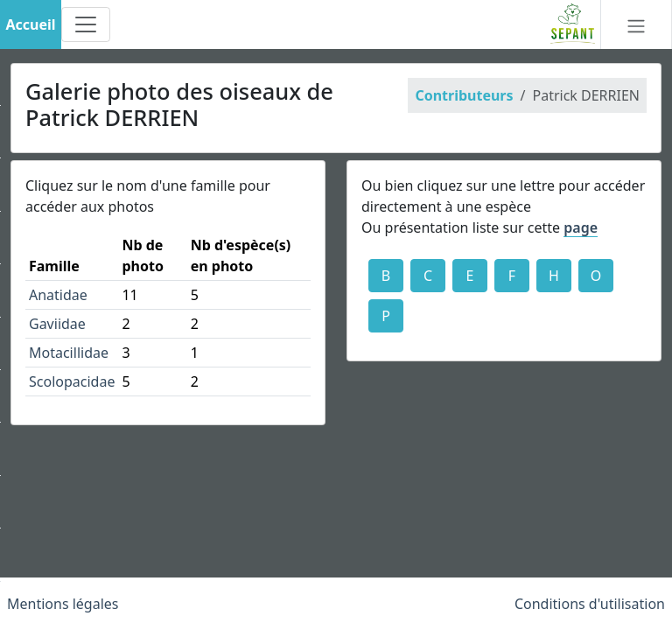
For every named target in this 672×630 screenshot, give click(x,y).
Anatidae (58, 295)
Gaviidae (57, 324)
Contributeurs (464, 95)
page (581, 227)
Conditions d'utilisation (590, 604)
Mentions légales (63, 604)
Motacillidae (69, 353)
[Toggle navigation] (86, 24)
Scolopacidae (72, 381)
